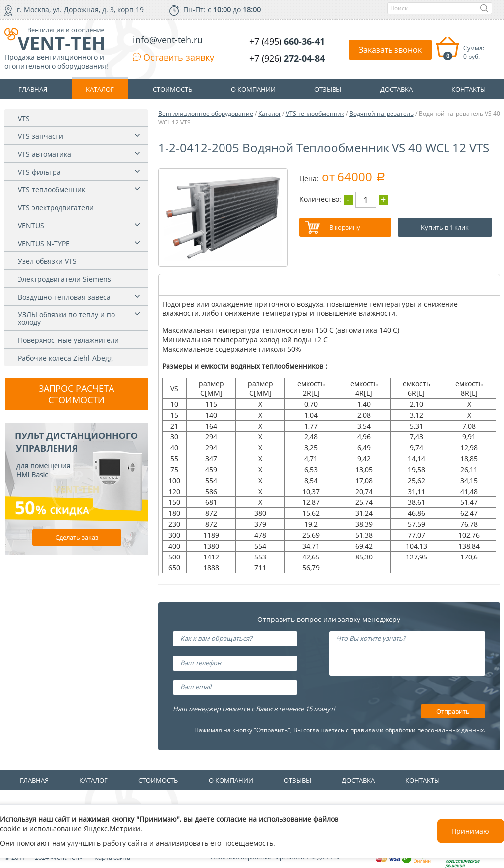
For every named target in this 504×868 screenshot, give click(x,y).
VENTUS (31, 225)
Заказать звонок (390, 50)
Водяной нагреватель (382, 113)
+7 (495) (287, 41)
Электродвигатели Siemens (64, 279)
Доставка (358, 780)
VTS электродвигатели (56, 208)
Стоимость (158, 780)
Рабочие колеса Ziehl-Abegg (65, 358)
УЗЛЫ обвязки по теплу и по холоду (66, 318)
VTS (24, 118)
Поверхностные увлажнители (68, 340)
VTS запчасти (41, 136)
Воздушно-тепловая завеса (64, 297)
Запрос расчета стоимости (76, 394)
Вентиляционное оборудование (206, 113)
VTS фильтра (39, 172)
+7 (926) (287, 58)
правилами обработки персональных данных (417, 730)
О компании (231, 780)
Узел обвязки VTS (47, 261)
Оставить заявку (173, 57)
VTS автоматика (45, 154)
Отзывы (298, 780)
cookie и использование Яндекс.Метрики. (71, 829)
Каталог (270, 113)
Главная (34, 780)
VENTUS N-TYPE (44, 243)
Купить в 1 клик (445, 227)
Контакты (422, 780)
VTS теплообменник (52, 190)
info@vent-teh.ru (168, 40)
